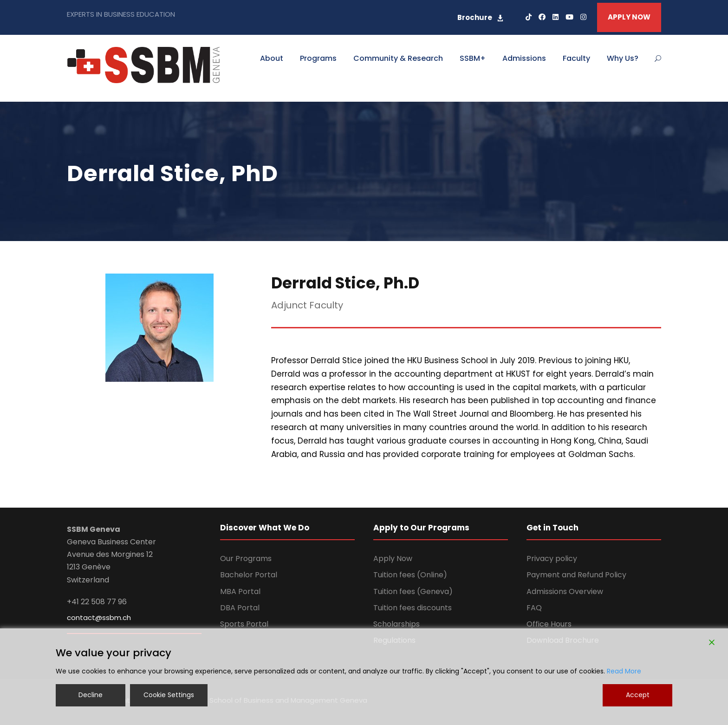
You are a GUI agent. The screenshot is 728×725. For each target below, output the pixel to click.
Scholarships (396, 624)
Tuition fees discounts (413, 608)
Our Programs (246, 558)
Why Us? (623, 58)
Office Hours (549, 624)
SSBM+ (473, 58)
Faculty (576, 58)
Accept (638, 695)
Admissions (524, 58)
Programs (318, 58)
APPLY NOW (629, 17)
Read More (624, 671)
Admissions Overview (565, 591)
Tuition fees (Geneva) (413, 591)
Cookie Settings (169, 695)
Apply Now (393, 558)
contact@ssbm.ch (99, 617)
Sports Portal (244, 624)
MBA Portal (240, 591)
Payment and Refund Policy (576, 575)
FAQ (534, 608)
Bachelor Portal (249, 575)
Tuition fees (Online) (410, 575)
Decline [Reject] (91, 695)
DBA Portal (240, 608)
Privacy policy (552, 558)
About (272, 58)
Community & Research (398, 58)
